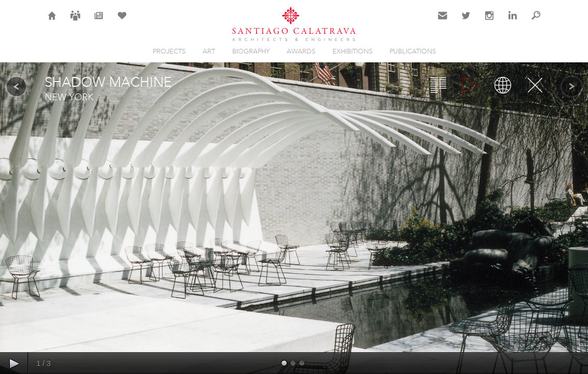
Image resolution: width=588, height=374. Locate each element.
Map (503, 85)
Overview (438, 85)
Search (536, 22)
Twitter (466, 22)
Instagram (489, 22)
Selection (122, 22)
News (99, 22)
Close (535, 85)
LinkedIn (513, 22)
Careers (75, 22)
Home (52, 22)
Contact (443, 22)
